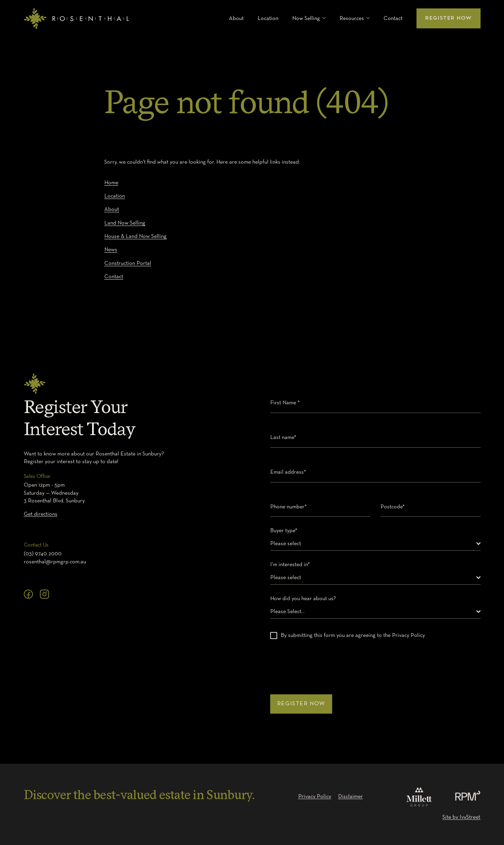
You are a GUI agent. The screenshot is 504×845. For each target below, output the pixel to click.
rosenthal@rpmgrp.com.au (55, 562)
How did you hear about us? (305, 599)
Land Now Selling (125, 223)
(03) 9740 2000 (43, 554)
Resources (352, 19)
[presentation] (323, 663)
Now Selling (306, 19)
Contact (393, 19)
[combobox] (375, 544)
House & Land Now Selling (135, 236)
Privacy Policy (315, 797)
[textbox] (373, 544)
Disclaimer (351, 797)
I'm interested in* (292, 565)
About (236, 19)
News (111, 250)
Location (268, 19)
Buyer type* (285, 531)
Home (111, 183)
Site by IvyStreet (461, 817)
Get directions (41, 514)
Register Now (448, 18)
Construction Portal (128, 263)
